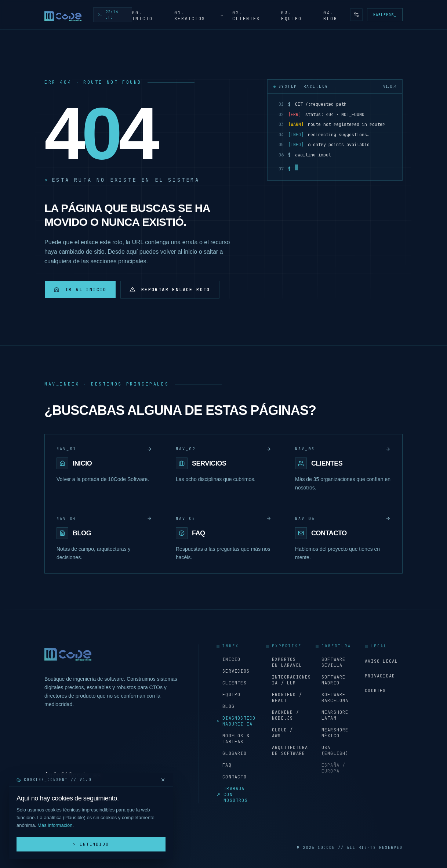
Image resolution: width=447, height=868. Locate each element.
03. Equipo (291, 16)
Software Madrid (331, 680)
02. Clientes (246, 16)
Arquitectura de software (285, 751)
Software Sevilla (331, 662)
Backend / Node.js (283, 715)
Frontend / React (284, 698)
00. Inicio (142, 16)
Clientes (232, 683)
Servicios (233, 671)
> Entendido (91, 844)
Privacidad (380, 676)
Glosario (232, 753)
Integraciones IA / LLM (285, 680)
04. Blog (330, 16)
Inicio (228, 659)
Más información (55, 825)
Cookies (375, 691)
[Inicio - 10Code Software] (63, 15)
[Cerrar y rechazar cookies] (163, 780)
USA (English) (332, 751)
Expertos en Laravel (284, 662)
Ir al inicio (80, 290)
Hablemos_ (385, 15)
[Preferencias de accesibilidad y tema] (356, 15)
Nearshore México (332, 733)
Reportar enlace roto (170, 290)
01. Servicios (199, 16)
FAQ (224, 765)
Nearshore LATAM (332, 715)
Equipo (228, 695)
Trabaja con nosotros (232, 795)
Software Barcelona (332, 698)
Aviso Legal (381, 661)
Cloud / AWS (280, 733)
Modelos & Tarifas (233, 739)
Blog (226, 706)
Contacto (232, 777)
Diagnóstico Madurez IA (235, 721)
